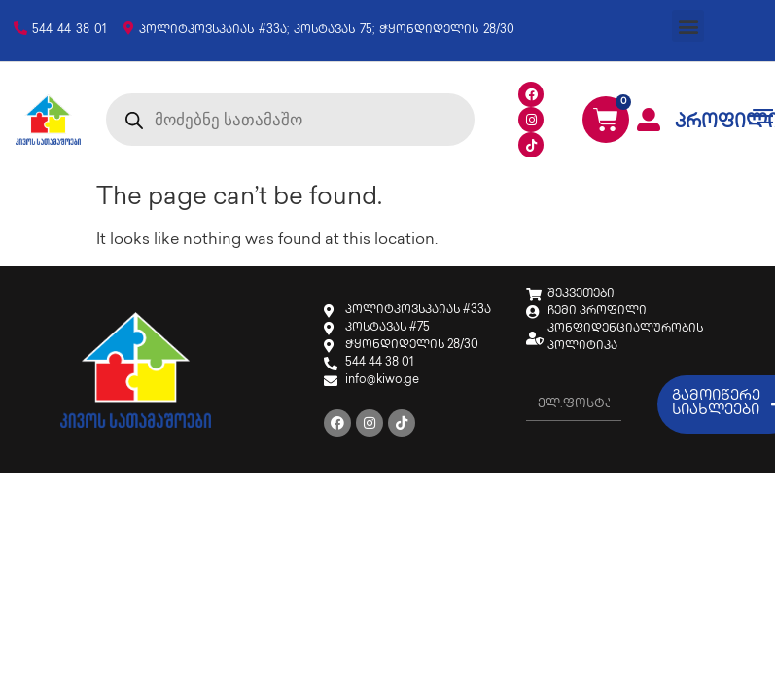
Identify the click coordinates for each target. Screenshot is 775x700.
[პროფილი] (649, 120)
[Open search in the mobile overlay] (290, 120)
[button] (688, 26)
